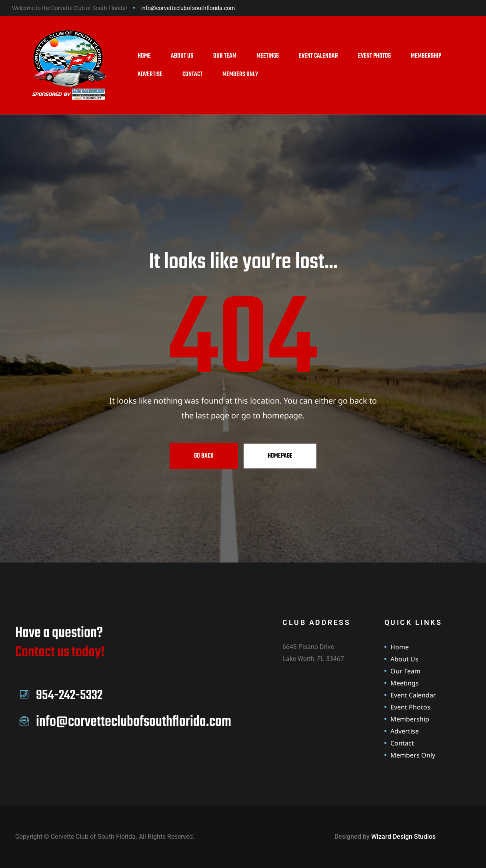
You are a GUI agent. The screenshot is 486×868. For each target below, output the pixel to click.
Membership (426, 56)
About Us (182, 56)
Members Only (240, 74)
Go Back (204, 456)
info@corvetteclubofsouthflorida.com (188, 8)
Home (144, 56)
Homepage (280, 456)
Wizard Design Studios (403, 837)
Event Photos (374, 56)
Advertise (150, 74)
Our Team (225, 56)
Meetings (268, 56)
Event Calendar (318, 56)
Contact (192, 74)
